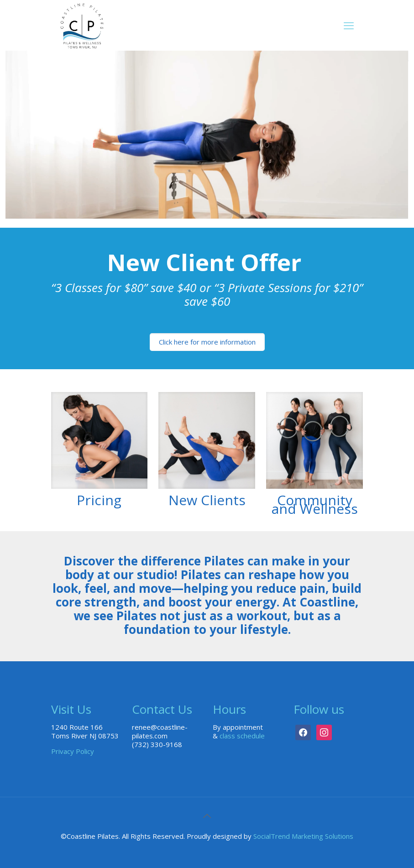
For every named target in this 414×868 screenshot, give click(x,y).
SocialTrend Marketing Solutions (303, 836)
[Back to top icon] (207, 816)
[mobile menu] (349, 25)
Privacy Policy (73, 751)
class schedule (242, 736)
